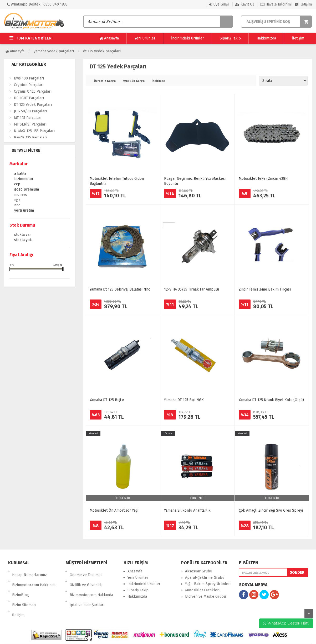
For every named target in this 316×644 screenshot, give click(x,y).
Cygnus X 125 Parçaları (33, 91)
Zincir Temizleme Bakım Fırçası (265, 289)
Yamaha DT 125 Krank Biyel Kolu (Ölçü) (271, 400)
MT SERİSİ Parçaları (30, 124)
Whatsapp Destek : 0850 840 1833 (37, 4)
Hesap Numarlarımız (29, 571)
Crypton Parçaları (29, 85)
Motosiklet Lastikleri (202, 590)
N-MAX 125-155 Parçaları (34, 131)
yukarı (309, 613)
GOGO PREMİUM (27, 190)
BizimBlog (21, 584)
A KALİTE (20, 174)
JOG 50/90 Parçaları (30, 111)
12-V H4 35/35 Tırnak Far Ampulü (192, 289)
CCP (17, 184)
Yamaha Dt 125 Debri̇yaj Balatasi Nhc (120, 289)
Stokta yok (23, 240)
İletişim (304, 4)
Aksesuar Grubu (199, 571)
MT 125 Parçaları (28, 118)
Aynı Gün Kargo (133, 81)
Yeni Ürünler (145, 38)
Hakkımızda (266, 38)
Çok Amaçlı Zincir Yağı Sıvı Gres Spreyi (271, 510)
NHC (17, 206)
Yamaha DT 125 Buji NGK (184, 400)
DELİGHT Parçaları (29, 98)
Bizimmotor (24, 179)
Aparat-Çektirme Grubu (205, 578)
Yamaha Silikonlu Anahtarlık (187, 510)
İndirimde (158, 81)
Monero (21, 195)
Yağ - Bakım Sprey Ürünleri (208, 584)
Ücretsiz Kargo (105, 81)
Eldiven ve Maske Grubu (205, 596)
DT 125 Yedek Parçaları (102, 51)
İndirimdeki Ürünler (188, 38)
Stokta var (23, 235)
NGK (17, 200)
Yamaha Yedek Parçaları (54, 51)
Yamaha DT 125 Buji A (107, 400)
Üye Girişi (219, 4)
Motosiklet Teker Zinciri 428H (263, 179)
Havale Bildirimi (276, 4)
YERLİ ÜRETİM (24, 211)
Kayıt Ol (245, 4)
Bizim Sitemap (24, 590)
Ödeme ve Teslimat (86, 571)
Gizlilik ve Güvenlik (86, 578)
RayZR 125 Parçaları (30, 138)
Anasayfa (109, 38)
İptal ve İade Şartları (87, 590)
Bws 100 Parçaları (29, 78)
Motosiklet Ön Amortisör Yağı (114, 510)
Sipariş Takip (230, 38)
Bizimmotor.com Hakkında (34, 578)
